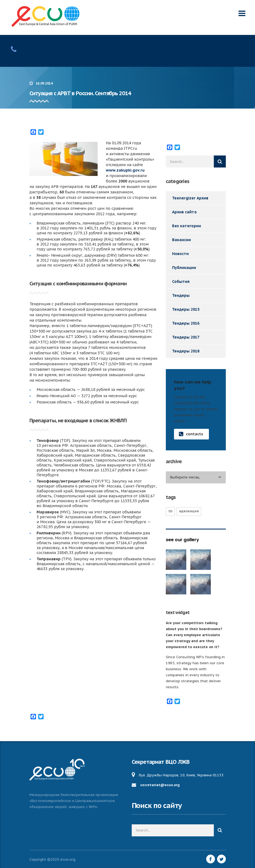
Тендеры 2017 (186, 337)
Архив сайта (184, 212)
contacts (191, 434)
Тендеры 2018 (186, 351)
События (181, 282)
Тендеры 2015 (186, 309)
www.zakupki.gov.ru (125, 170)
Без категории (187, 226)
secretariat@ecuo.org (160, 785)
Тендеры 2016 (186, 323)
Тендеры (181, 295)
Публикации (184, 268)
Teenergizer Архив (190, 198)
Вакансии (181, 240)
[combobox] (196, 477)
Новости (180, 254)
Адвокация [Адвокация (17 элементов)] (189, 511)
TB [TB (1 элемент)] (170, 511)
